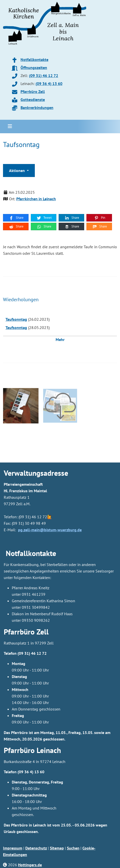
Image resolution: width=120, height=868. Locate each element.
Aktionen (17, 170)
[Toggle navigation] (10, 126)
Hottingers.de (30, 865)
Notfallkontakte (34, 59)
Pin (100, 218)
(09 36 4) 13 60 (49, 83)
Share (16, 218)
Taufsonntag (16, 319)
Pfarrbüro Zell (33, 91)
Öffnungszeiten (34, 67)
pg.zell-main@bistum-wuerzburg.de (50, 530)
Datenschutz (36, 848)
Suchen (73, 848)
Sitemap (57, 848)
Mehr (60, 339)
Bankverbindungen (37, 107)
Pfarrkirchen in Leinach (36, 199)
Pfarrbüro (19, 750)
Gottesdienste (33, 99)
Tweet (44, 218)
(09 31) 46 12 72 (44, 75)
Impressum (13, 848)
